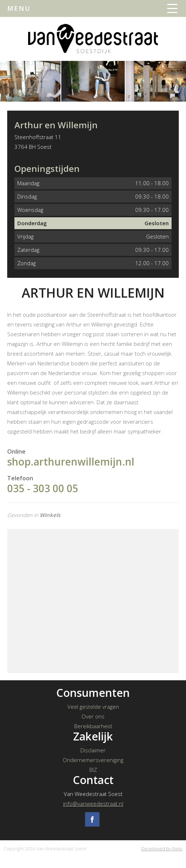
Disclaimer (93, 750)
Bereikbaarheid (93, 726)
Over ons (93, 716)
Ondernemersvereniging (93, 760)
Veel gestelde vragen (93, 707)
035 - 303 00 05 (43, 488)
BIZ (93, 770)
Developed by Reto (162, 849)
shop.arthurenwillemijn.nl (71, 462)
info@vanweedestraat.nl (93, 804)
